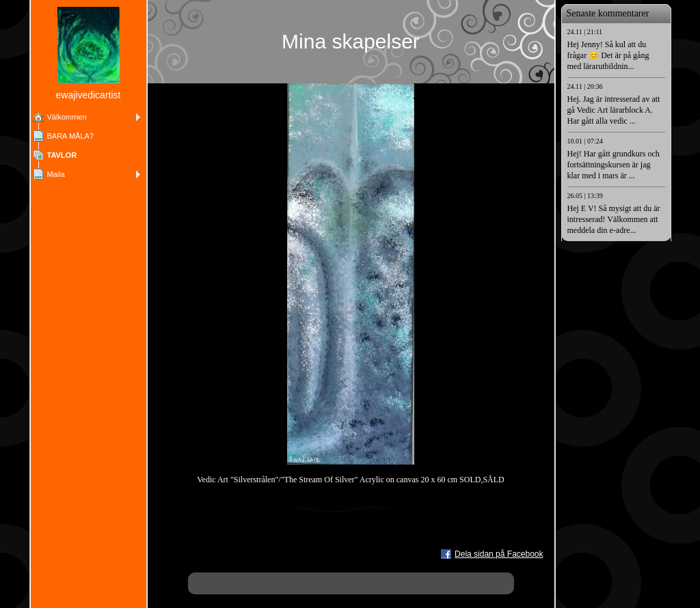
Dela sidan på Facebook (499, 554)
